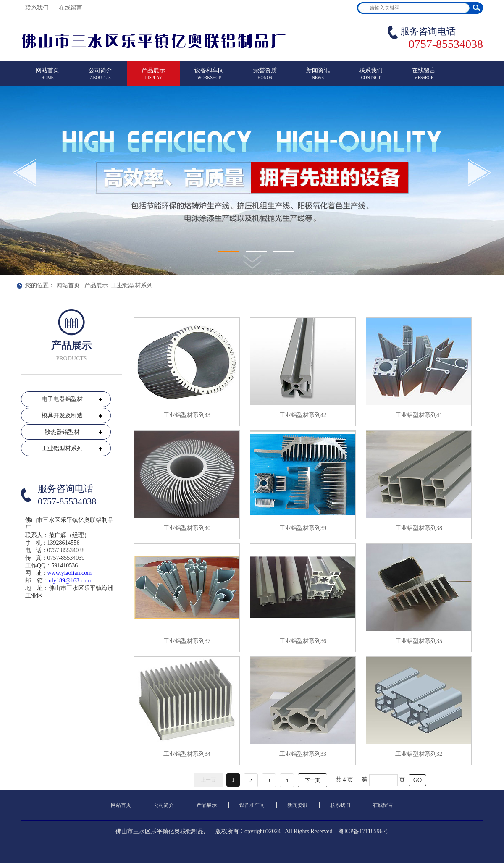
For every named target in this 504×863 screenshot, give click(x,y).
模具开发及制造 (62, 416)
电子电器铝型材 (62, 399)
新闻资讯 (318, 77)
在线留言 (71, 8)
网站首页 (47, 77)
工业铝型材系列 (132, 285)
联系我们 (38, 8)
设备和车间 (209, 77)
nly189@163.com (70, 581)
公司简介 (100, 77)
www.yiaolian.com (70, 573)
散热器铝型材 (62, 432)
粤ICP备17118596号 (363, 831)
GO (417, 780)
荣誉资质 (265, 77)
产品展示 (153, 77)
